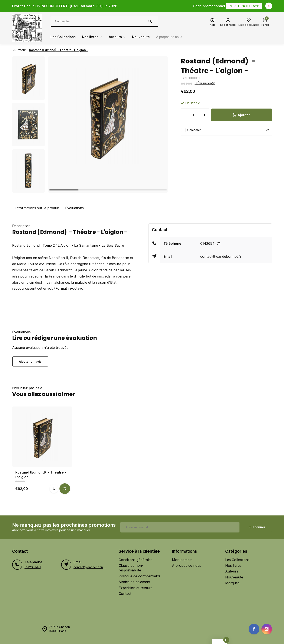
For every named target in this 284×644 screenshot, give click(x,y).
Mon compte (182, 560)
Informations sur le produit (37, 208)
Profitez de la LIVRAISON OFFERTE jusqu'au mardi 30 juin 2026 (137, 6)
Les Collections (63, 37)
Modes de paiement (134, 582)
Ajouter (242, 115)
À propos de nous (173, 37)
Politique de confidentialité (140, 576)
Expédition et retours (136, 588)
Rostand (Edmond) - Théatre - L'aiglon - (58, 50)
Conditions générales (136, 560)
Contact (125, 594)
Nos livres (93, 37)
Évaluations (74, 208)
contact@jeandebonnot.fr (221, 256)
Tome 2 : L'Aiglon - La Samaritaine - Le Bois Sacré (83, 245)
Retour (20, 50)
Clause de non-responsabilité (131, 568)
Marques (232, 583)
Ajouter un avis (30, 361)
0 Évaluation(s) (205, 83)
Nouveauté (143, 37)
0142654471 (210, 243)
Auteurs (119, 37)
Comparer (194, 130)
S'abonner (257, 527)
